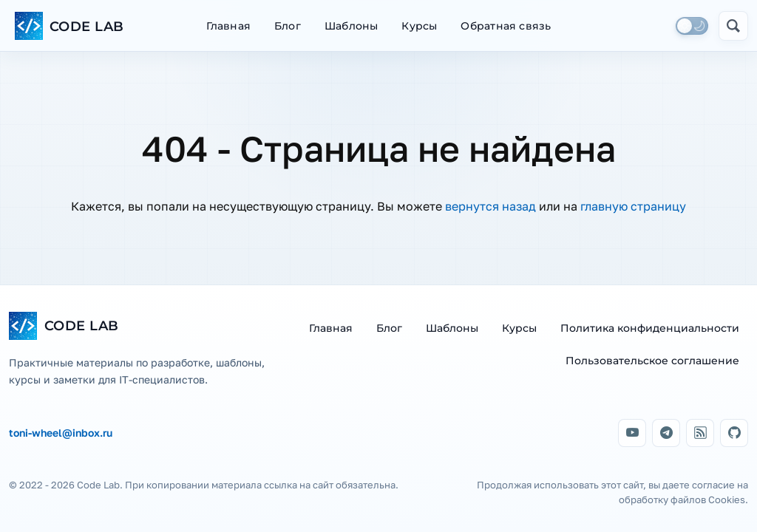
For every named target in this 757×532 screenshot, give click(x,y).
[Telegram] (666, 433)
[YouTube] (632, 433)
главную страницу (633, 206)
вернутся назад (490, 206)
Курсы (419, 26)
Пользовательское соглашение (652, 361)
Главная (228, 26)
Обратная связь (506, 26)
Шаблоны (351, 26)
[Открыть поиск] (733, 26)
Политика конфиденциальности (650, 328)
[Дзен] (700, 433)
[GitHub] (734, 433)
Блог (288, 26)
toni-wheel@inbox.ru (61, 433)
